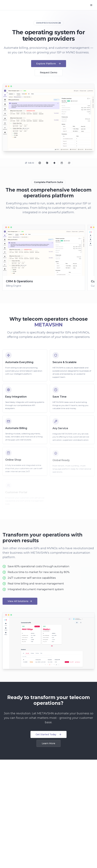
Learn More (48, 743)
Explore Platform (49, 64)
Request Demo (49, 73)
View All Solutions (20, 601)
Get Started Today (48, 734)
